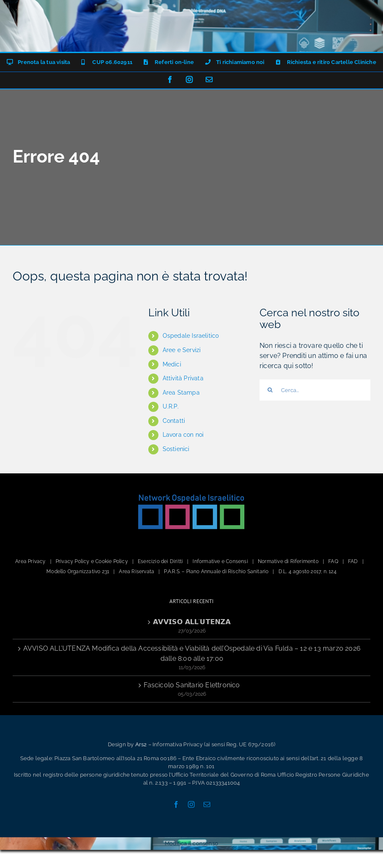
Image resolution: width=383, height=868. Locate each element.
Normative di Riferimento (288, 561)
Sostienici (176, 449)
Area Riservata (137, 572)
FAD (353, 561)
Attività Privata (183, 378)
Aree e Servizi (182, 350)
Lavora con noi (183, 435)
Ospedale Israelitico (191, 336)
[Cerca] (270, 390)
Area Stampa (181, 393)
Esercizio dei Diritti (160, 561)
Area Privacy (30, 561)
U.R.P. (171, 406)
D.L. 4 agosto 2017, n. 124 (308, 572)
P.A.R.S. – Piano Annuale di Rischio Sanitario (216, 572)
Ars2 (141, 744)
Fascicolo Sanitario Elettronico (192, 685)
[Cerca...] (315, 390)
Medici (172, 364)
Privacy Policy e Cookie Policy (92, 561)
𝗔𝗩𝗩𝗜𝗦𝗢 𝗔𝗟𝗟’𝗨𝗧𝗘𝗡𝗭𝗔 (192, 622)
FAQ (333, 561)
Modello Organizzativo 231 (78, 572)
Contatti (174, 421)
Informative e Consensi (220, 561)
